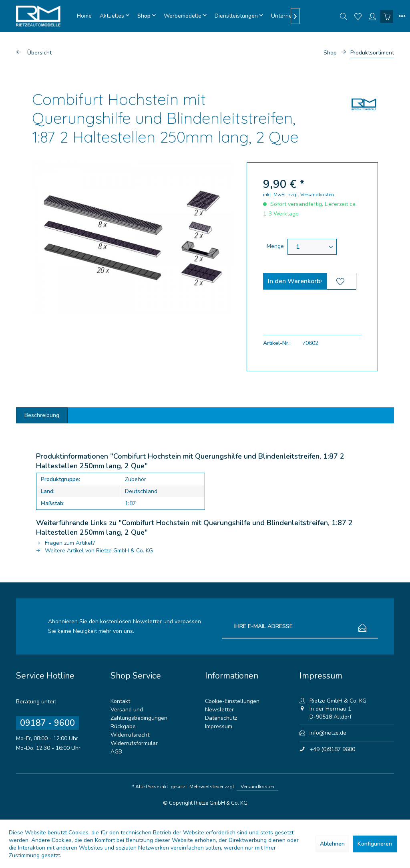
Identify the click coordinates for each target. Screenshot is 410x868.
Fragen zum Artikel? (65, 543)
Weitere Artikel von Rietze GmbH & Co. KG (94, 551)
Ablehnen (332, 844)
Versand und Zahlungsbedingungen (139, 714)
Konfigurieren (375, 844)
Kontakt (120, 701)
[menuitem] (84, 16)
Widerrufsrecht (130, 735)
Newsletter (219, 710)
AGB (116, 752)
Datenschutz (221, 718)
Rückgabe (123, 726)
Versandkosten (257, 787)
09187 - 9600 (47, 723)
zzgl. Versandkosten (311, 195)
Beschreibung (42, 415)
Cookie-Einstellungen (232, 701)
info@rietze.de (328, 733)
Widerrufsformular (134, 743)
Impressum (219, 726)
